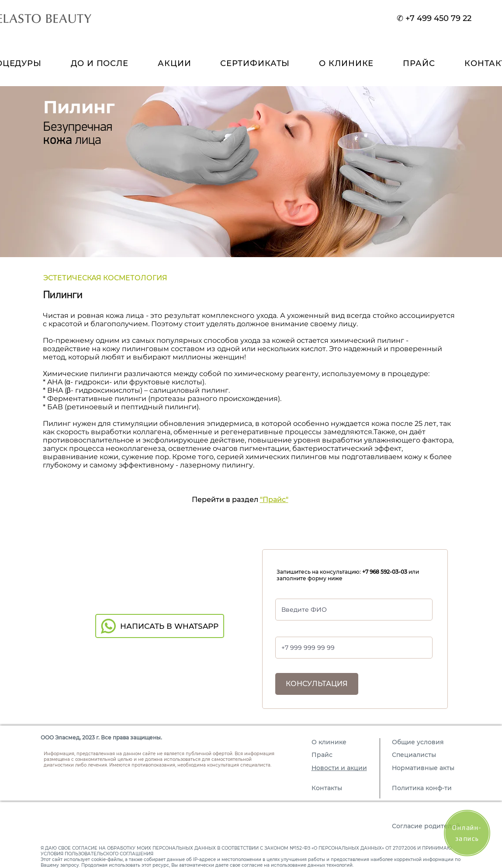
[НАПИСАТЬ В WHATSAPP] (160, 626)
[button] (346, 63)
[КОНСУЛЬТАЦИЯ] (317, 684)
